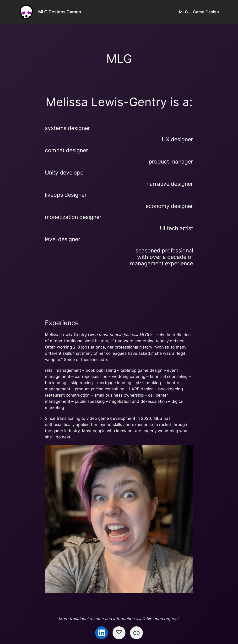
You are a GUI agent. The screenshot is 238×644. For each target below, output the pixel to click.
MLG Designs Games (60, 12)
